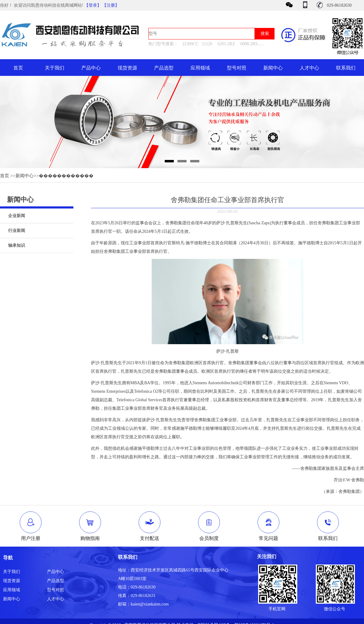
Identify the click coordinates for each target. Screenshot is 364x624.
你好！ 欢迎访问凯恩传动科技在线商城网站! (42, 5)
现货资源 (127, 68)
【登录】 (93, 5)
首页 (18, 68)
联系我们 (346, 68)
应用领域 (200, 68)
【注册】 (111, 5)
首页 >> (8, 176)
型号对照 (237, 68)
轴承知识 (17, 245)
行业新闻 (17, 231)
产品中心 (91, 68)
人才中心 (309, 68)
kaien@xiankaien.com (150, 604)
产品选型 (164, 68)
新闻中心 (273, 68)
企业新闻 (17, 216)
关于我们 (55, 68)
